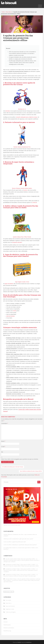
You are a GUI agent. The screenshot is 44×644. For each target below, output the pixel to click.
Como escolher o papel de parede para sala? (15, 542)
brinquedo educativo (17, 242)
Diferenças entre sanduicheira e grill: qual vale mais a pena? (18, 539)
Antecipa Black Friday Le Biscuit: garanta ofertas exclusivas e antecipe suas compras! (21, 561)
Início (3, 12)
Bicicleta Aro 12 (22, 109)
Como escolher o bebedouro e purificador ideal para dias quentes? (20, 545)
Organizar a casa (10, 609)
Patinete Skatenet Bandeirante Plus (22, 147)
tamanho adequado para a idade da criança (27, 117)
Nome (3, 441)
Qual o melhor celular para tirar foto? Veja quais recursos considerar (21, 571)
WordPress (29, 642)
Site (2, 452)
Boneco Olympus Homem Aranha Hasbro (22, 188)
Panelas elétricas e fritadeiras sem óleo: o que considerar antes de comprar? (20, 535)
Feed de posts (7, 625)
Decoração (8, 600)
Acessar (6, 622)
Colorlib (19, 642)
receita (14, 311)
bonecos (26, 190)
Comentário (5, 423)
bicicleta (8, 111)
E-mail (3, 447)
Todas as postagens (11, 612)
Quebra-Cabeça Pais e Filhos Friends (22, 237)
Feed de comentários (9, 628)
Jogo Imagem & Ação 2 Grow (22, 282)
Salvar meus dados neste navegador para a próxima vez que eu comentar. (20, 459)
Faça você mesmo (10, 606)
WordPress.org (7, 631)
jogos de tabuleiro (9, 284)
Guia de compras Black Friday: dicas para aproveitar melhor (24, 566)
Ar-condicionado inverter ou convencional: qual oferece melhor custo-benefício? (21, 548)
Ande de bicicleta (10, 316)
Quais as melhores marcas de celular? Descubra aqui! (22, 576)
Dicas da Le (9, 12)
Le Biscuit (34, 203)
